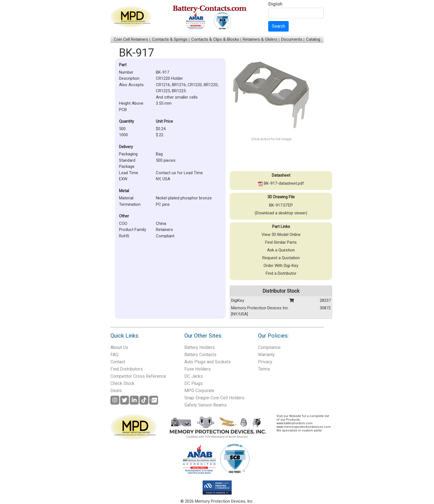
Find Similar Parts (281, 242)
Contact (118, 362)
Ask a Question (281, 250)
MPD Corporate (199, 391)
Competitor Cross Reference (138, 376)
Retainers (164, 230)
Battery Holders (200, 347)
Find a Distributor (281, 273)
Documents (292, 39)
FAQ (114, 355)
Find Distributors (127, 369)
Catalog (313, 39)
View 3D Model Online (281, 235)
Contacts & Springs (170, 39)
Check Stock (122, 383)
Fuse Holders (197, 369)
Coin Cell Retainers (131, 39)
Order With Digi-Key (281, 266)
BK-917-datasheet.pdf (281, 183)
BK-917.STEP (281, 205)
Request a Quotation (281, 258)
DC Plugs (193, 383)
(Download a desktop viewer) (281, 213)
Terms (264, 369)
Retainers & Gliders (260, 39)
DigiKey (238, 300)
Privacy (265, 362)
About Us (119, 347)
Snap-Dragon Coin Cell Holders (214, 398)
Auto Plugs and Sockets (208, 362)
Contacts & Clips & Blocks (215, 39)
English (275, 4)
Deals (116, 391)
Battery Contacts (200, 355)
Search (278, 26)
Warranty (266, 355)
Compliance (269, 347)
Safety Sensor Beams (206, 405)
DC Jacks (194, 376)
